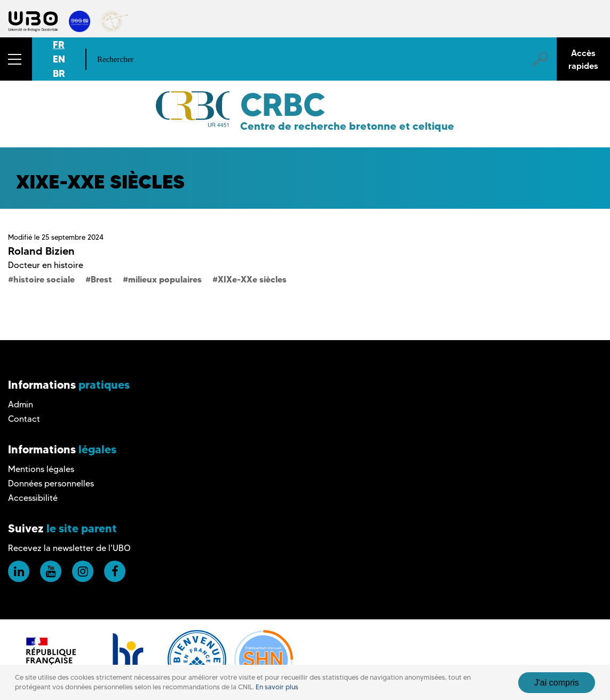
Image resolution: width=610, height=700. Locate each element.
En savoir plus (277, 687)
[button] (16, 59)
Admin (21, 404)
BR (59, 73)
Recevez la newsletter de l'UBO (69, 548)
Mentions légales (41, 469)
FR (59, 45)
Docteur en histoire (46, 265)
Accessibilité (33, 498)
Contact (24, 419)
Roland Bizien (41, 251)
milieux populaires (165, 279)
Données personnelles (51, 483)
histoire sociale (44, 279)
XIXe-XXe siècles (252, 279)
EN (59, 59)
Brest (101, 279)
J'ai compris (557, 683)
